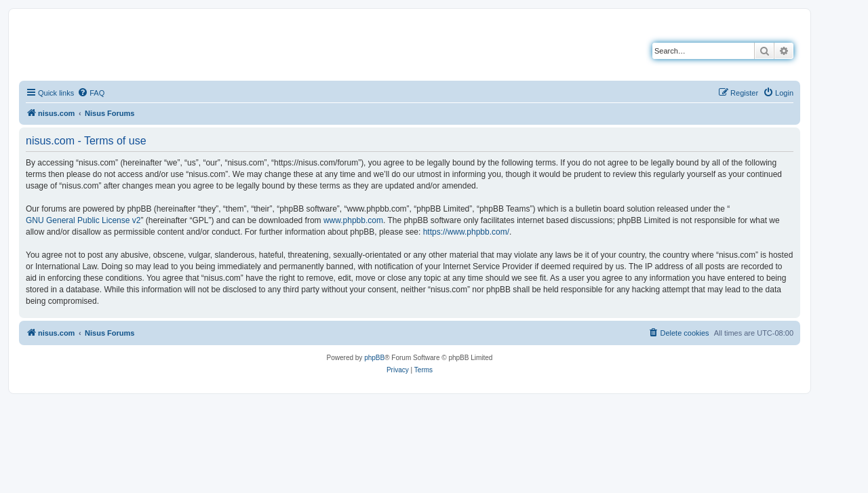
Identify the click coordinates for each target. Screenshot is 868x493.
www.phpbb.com (353, 220)
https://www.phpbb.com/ (466, 232)
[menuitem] (91, 93)
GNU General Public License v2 (83, 220)
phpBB (374, 358)
